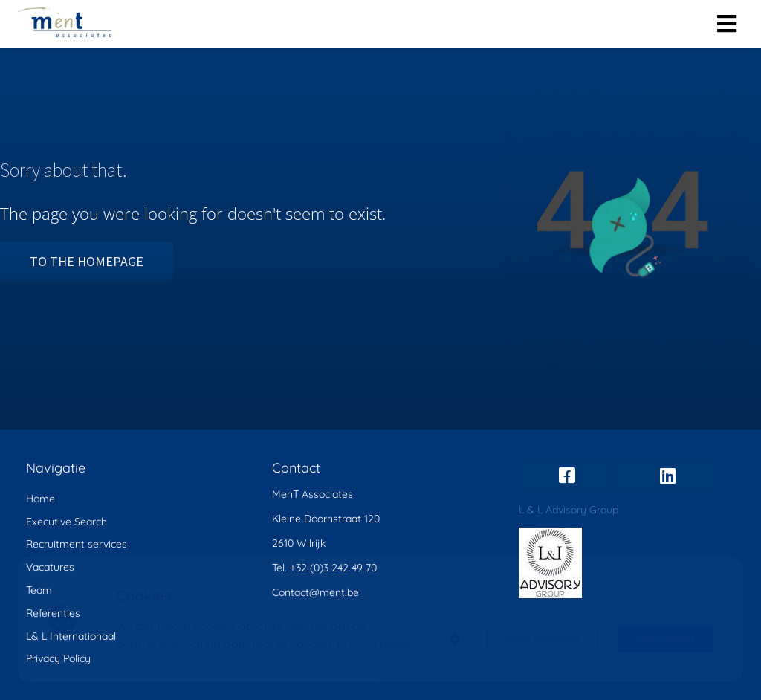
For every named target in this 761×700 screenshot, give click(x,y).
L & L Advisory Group (569, 510)
